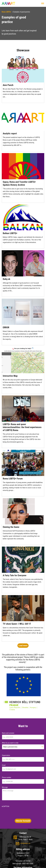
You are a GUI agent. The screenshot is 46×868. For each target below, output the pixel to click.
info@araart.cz (25, 843)
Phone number (7, 777)
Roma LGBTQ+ (6, 12)
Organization (6, 755)
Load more (23, 646)
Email (4, 765)
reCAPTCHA (5, 806)
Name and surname (8, 733)
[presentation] (19, 813)
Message (5, 787)
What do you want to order (10, 743)
